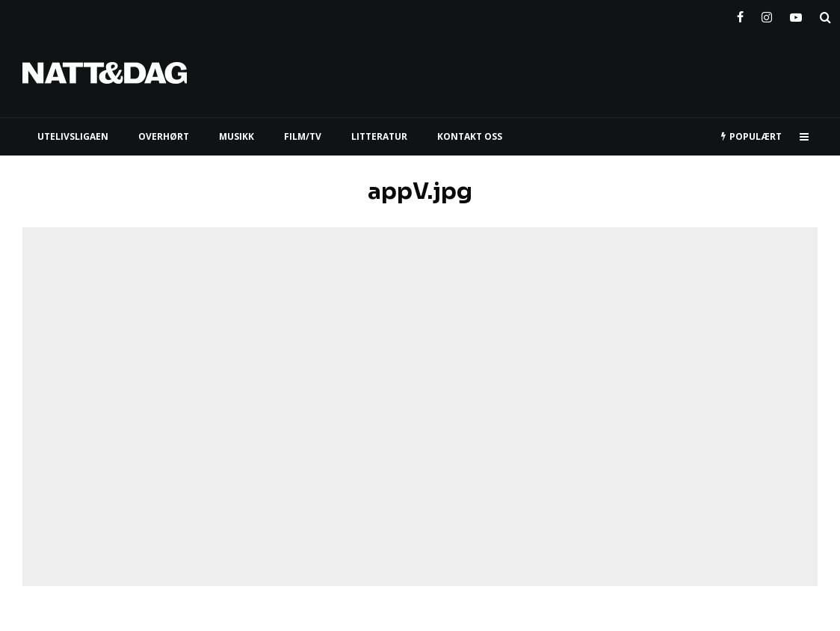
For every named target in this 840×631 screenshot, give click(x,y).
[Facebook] (740, 14)
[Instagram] (767, 14)
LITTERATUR (379, 136)
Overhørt (164, 136)
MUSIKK (237, 136)
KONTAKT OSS (470, 136)
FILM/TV (303, 136)
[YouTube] (796, 14)
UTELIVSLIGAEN (73, 136)
